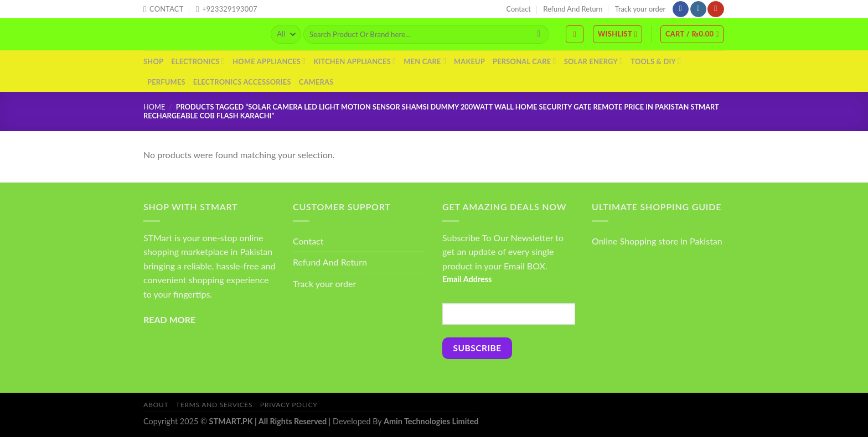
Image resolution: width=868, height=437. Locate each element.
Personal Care (525, 61)
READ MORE (169, 319)
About (156, 405)
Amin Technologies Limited (431, 421)
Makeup (469, 61)
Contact (519, 9)
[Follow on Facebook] (681, 9)
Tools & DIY (656, 61)
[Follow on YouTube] (715, 9)
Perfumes (166, 82)
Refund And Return (573, 9)
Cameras (316, 82)
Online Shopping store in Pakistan (657, 241)
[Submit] (539, 34)
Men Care (425, 61)
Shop (153, 61)
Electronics (198, 61)
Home (154, 107)
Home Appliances (269, 61)
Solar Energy (594, 61)
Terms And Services (214, 405)
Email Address (467, 279)
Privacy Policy (289, 405)
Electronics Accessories (242, 82)
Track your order (640, 9)
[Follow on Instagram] (698, 9)
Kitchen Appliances (355, 61)
